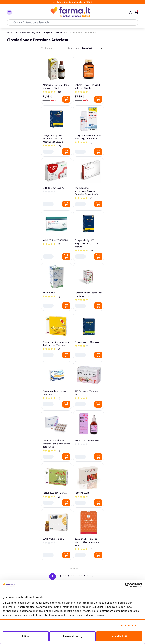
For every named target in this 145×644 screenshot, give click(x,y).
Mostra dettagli (127, 626)
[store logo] (70, 12)
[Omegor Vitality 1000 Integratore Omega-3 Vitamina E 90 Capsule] (56, 131)
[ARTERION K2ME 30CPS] (56, 183)
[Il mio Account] (130, 12)
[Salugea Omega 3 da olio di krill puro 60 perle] (89, 80)
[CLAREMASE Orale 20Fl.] (56, 534)
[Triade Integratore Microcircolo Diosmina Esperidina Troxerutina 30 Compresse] (89, 183)
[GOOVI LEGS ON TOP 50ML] (89, 436)
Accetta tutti (119, 636)
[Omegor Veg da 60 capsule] (89, 336)
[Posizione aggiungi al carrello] (66, 99)
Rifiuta (26, 636)
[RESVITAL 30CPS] (89, 485)
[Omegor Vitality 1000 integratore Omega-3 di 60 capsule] (89, 236)
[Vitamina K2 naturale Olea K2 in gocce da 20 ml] (56, 80)
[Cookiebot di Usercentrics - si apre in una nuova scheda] (128, 585)
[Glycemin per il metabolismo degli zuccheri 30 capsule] (56, 336)
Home (9, 32)
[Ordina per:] (92, 48)
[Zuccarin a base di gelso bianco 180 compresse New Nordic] (89, 534)
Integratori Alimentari (53, 32)
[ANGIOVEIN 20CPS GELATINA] (56, 236)
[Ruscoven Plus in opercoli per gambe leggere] (89, 287)
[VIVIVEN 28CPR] (56, 287)
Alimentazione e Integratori (28, 32)
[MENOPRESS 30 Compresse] (56, 485)
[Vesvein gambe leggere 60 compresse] (56, 385)
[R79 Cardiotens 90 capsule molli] (89, 385)
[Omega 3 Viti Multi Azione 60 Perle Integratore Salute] (89, 131)
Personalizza (73, 636)
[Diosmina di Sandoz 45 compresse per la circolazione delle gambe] (56, 436)
